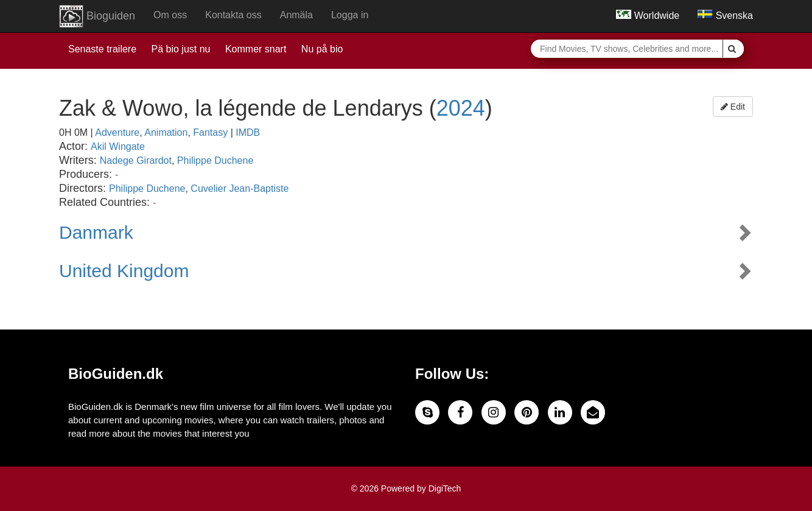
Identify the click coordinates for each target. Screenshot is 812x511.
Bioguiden (97, 16)
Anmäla (296, 15)
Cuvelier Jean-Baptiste (240, 189)
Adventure (117, 132)
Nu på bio (322, 49)
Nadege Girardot (136, 160)
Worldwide (648, 16)
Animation (166, 132)
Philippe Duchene (215, 160)
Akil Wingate (118, 146)
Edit (733, 107)
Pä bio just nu (181, 49)
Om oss (170, 15)
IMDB (248, 132)
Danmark (96, 232)
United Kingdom (124, 271)
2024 (461, 108)
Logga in (350, 15)
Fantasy (210, 132)
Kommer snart (256, 49)
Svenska (725, 16)
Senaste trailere (102, 49)
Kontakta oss (233, 15)
